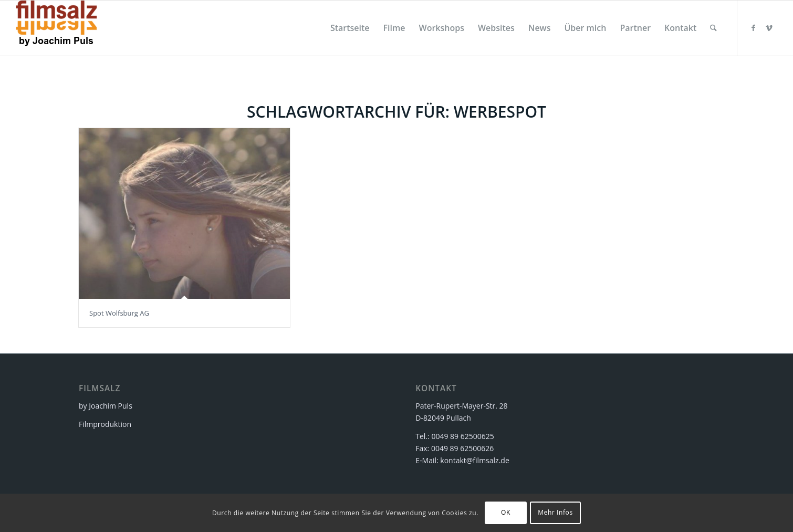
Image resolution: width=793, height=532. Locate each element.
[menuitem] (350, 28)
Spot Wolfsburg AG (119, 313)
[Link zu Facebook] (754, 28)
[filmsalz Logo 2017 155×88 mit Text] (56, 28)
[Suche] (713, 28)
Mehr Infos (555, 512)
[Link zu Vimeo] (769, 28)
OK (506, 512)
